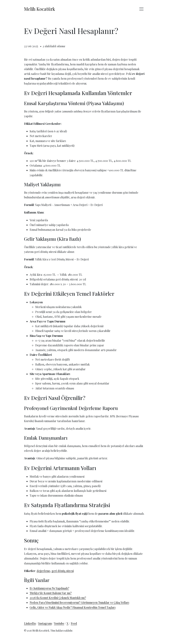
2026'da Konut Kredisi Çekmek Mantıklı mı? (58, 598)
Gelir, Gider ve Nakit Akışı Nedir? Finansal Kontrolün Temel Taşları (73, 607)
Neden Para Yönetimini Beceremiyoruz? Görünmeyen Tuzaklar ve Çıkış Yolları (79, 602)
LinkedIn (30, 623)
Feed (74, 623)
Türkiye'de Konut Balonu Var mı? (51, 593)
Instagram (45, 623)
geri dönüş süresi (63, 571)
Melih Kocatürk (39, 9)
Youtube (59, 623)
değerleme (43, 571)
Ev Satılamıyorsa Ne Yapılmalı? (49, 588)
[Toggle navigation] (141, 9)
